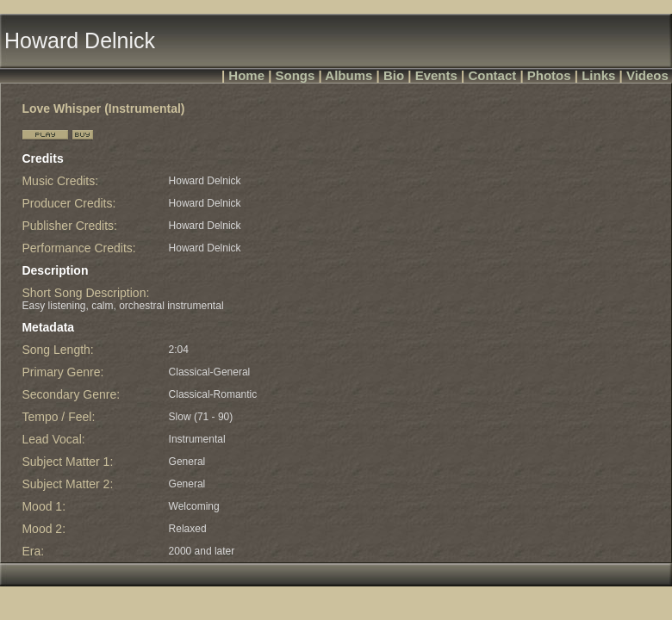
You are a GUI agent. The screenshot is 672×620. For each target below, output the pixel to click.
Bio (394, 75)
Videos (647, 75)
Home (246, 75)
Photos (549, 75)
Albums (348, 75)
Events (436, 75)
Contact (492, 75)
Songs (296, 75)
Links (598, 75)
